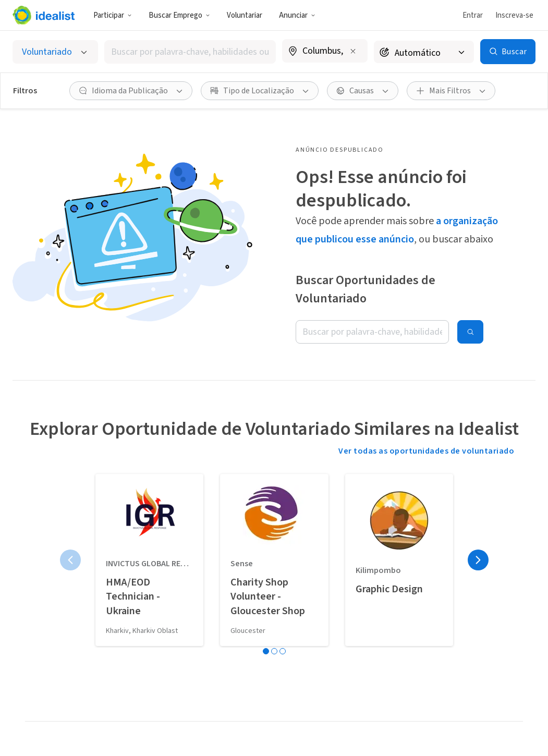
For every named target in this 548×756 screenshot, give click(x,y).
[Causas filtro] (363, 91)
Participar (113, 15)
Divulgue (40, 617)
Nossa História (374, 595)
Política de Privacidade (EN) (484, 690)
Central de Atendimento (479, 601)
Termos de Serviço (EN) (488, 656)
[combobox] (190, 52)
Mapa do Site (478, 717)
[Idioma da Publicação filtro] (131, 91)
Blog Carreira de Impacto (161, 681)
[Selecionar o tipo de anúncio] (55, 52)
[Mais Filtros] (451, 91)
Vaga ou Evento (268, 595)
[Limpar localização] (353, 51)
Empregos (151, 610)
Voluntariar (245, 15)
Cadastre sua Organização (263, 623)
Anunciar (297, 15)
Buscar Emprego (179, 15)
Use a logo (44, 673)
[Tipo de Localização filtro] (260, 91)
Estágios (148, 632)
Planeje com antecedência (49, 645)
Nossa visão (46, 595)
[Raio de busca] (424, 52)
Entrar (473, 15)
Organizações (157, 654)
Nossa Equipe (372, 617)
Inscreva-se (514, 15)
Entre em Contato (488, 629)
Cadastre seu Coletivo (263, 656)
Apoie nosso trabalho (47, 700)
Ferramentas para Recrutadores (272, 690)
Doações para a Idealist (375, 645)
